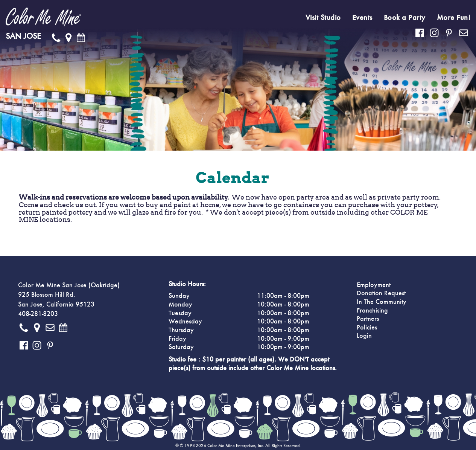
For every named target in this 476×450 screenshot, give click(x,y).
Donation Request (381, 293)
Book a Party (405, 18)
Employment (374, 285)
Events (362, 18)
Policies (367, 328)
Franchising (372, 311)
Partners (368, 319)
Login (364, 336)
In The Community (382, 302)
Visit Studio (323, 18)
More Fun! (454, 18)
